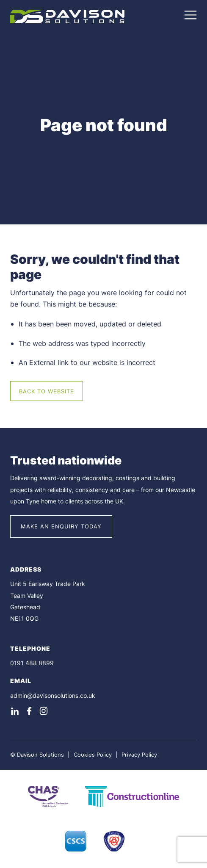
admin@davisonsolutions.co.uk (53, 695)
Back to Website (47, 391)
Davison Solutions (40, 755)
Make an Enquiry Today (61, 526)
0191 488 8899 (32, 663)
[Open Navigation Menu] (190, 19)
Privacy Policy (139, 755)
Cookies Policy (93, 755)
